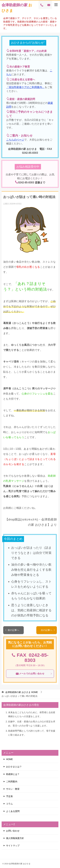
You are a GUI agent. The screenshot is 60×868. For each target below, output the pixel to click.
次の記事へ (48, 630)
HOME (22, 692)
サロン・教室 (13, 789)
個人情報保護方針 (15, 838)
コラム (9, 804)
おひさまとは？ (14, 767)
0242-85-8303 (36, 658)
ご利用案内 (12, 782)
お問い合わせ (13, 831)
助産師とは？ (13, 774)
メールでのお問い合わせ (34, 674)
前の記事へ (12, 630)
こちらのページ (15, 140)
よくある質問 (13, 811)
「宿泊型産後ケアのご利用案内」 (25, 87)
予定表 (9, 796)
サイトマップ (13, 846)
